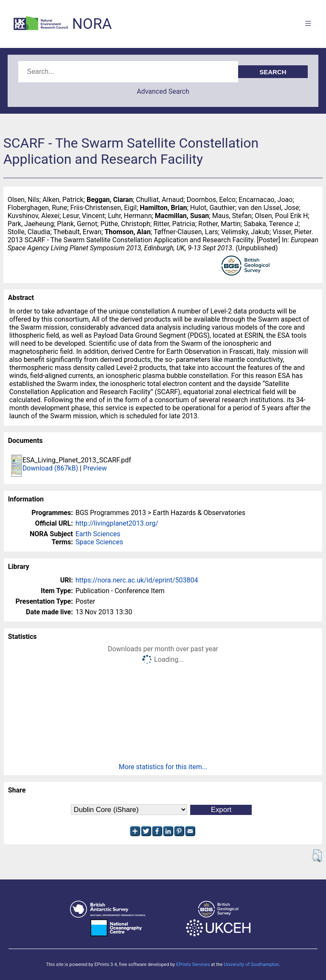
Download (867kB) (50, 468)
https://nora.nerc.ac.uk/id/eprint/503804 (137, 580)
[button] (317, 856)
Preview (95, 468)
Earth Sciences (98, 534)
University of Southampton (251, 965)
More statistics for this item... (163, 767)
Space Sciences (99, 542)
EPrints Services (193, 965)
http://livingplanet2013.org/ (117, 523)
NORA (92, 24)
